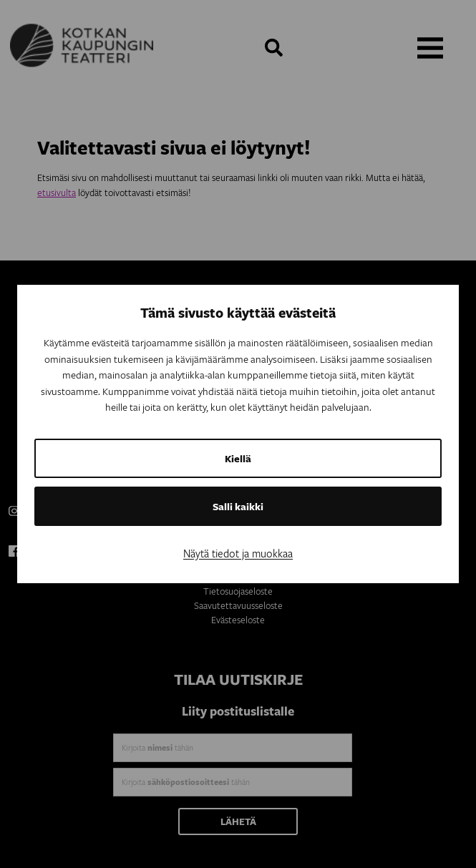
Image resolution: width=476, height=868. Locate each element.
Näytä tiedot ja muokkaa (238, 553)
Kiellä (238, 458)
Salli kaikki (238, 506)
